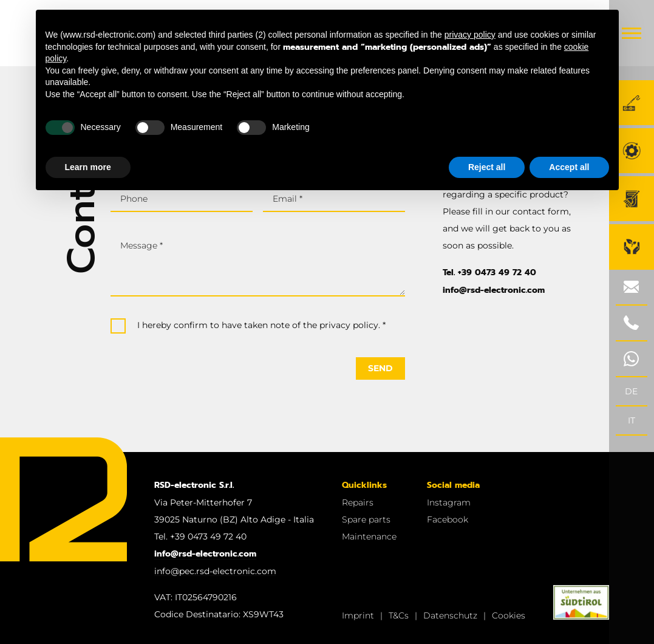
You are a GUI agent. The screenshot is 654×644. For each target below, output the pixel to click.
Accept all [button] (569, 167)
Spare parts (366, 519)
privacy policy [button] (470, 35)
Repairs (358, 502)
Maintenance (369, 536)
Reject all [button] (487, 167)
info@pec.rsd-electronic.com (215, 571)
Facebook (448, 519)
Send (380, 368)
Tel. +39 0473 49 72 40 (489, 272)
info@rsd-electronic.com (494, 290)
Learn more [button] (88, 167)
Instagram (449, 502)
